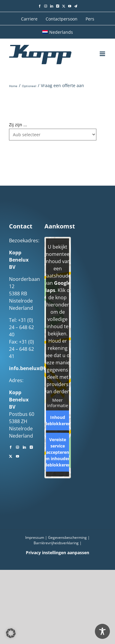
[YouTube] (17, 456)
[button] (11, 633)
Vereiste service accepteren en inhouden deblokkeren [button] (57, 452)
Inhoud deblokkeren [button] (57, 420)
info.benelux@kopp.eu (36, 368)
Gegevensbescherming (67, 537)
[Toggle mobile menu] (103, 54)
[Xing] (31, 447)
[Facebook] (11, 447)
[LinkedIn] (24, 447)
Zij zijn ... (18, 125)
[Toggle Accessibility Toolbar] (102, 631)
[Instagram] (17, 447)
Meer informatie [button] (57, 403)
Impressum (35, 537)
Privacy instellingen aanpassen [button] (57, 553)
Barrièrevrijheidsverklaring (56, 543)
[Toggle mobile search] (91, 54)
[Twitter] (11, 456)
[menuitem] (57, 32)
